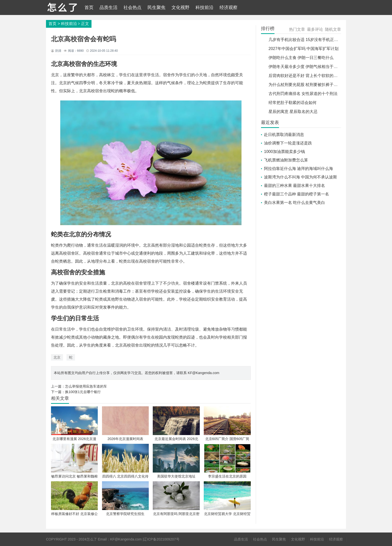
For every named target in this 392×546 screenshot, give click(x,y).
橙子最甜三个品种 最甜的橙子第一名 (296, 194)
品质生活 (108, 7)
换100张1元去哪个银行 (83, 392)
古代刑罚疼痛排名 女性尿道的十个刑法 (303, 94)
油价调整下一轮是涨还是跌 (288, 143)
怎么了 (92, 539)
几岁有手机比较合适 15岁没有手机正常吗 (305, 40)
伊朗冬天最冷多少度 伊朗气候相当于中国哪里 (309, 67)
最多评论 (315, 29)
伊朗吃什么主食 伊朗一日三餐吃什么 (301, 58)
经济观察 (228, 7)
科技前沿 (204, 7)
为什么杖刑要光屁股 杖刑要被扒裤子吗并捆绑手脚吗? (316, 85)
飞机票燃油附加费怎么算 (286, 160)
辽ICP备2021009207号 (161, 539)
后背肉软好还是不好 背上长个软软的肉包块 (307, 76)
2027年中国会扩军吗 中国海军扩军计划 (303, 49)
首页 (89, 7)
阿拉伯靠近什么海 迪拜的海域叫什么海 (298, 169)
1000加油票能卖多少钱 (284, 152)
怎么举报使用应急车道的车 (86, 386)
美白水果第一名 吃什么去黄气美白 (294, 203)
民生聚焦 (156, 7)
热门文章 (297, 29)
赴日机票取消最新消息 (284, 135)
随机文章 (333, 29)
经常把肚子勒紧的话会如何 (292, 103)
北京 (57, 357)
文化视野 (180, 7)
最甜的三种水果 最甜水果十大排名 (294, 186)
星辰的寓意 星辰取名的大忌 (293, 112)
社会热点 (132, 7)
